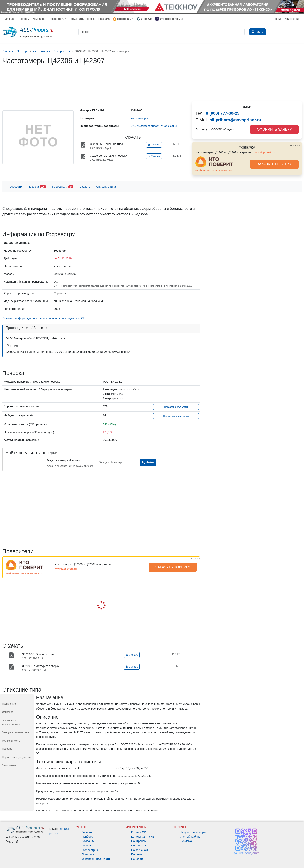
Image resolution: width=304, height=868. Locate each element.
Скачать (154, 145)
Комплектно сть (11, 741)
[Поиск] (161, 32)
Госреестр (15, 187)
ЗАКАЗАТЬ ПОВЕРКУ (274, 164)
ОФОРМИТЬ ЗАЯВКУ (274, 129)
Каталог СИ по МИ (143, 837)
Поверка (37, 187)
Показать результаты (176, 407)
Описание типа (106, 187)
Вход (278, 19)
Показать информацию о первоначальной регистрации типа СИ (44, 318)
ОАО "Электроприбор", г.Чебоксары (154, 126)
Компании (39, 19)
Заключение (9, 765)
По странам (139, 841)
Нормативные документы (16, 757)
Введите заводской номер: (63, 460)
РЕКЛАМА (295, 145)
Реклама (104, 19)
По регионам (139, 850)
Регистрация (292, 19)
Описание (8, 712)
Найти (148, 462)
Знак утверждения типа (15, 732)
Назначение (9, 704)
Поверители (63, 187)
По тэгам (137, 854)
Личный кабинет (191, 837)
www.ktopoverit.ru (264, 152)
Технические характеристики (11, 722)
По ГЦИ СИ (138, 846)
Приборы (24, 19)
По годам (137, 859)
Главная (9, 19)
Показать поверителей (176, 416)
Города (86, 846)
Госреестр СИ (57, 19)
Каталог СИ (139, 832)
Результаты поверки (82, 19)
